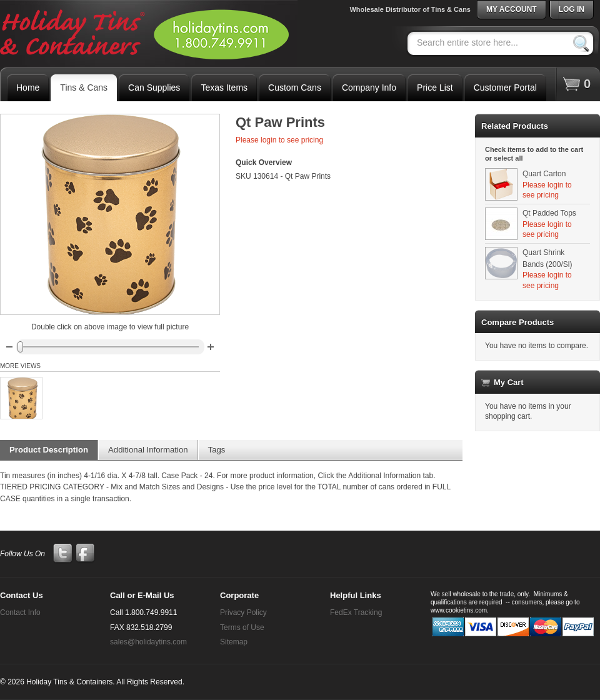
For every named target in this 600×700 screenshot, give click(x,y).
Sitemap (234, 642)
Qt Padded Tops (549, 213)
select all (508, 158)
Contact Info (20, 612)
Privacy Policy (243, 612)
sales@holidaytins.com (148, 642)
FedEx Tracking (356, 612)
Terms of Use (242, 627)
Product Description (49, 450)
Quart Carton (544, 174)
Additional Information (148, 450)
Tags (217, 450)
